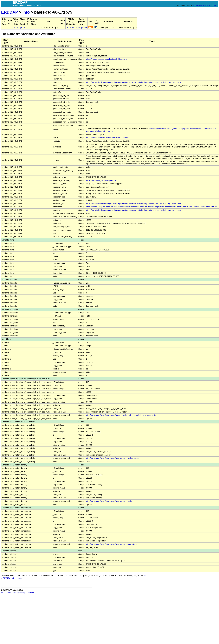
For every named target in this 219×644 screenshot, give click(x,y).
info (26, 12)
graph (23, 28)
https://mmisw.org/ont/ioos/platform (101, 180)
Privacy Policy (19, 593)
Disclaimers (6, 593)
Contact (30, 593)
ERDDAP (9, 12)
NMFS (201, 5)
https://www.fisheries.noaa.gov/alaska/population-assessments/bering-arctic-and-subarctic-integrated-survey (133, 82)
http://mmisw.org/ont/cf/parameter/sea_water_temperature (111, 544)
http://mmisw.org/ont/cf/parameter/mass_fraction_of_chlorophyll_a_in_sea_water (121, 415)
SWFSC (208, 5)
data (16, 28)
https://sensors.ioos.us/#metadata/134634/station (107, 138)
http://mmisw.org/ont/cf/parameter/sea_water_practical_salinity (113, 458)
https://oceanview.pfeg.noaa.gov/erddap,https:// (106, 207)
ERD (214, 5)
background (82, 28)
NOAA (195, 5)
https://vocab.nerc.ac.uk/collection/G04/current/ (106, 59)
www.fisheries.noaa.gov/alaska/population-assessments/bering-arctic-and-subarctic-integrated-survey (172, 207)
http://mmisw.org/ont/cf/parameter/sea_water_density (109, 501)
